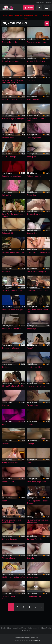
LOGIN (48, 2)
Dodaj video (6, 628)
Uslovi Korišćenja (19, 628)
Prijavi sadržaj (34, 628)
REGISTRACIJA (40, 2)
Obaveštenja (46, 628)
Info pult (27, 631)
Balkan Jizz (36, 640)
